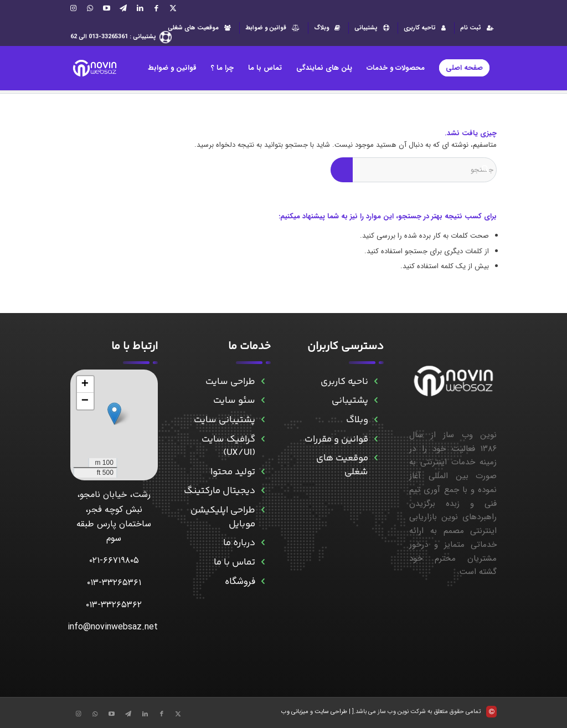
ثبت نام (478, 28)
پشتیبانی (373, 28)
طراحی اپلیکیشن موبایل (223, 517)
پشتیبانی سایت (225, 420)
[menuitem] (475, 28)
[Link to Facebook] (157, 8)
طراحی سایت (230, 382)
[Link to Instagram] (74, 8)
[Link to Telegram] (123, 8)
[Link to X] (173, 8)
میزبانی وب (295, 712)
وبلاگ (328, 28)
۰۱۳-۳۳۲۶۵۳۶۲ (114, 605)
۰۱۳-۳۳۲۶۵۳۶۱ (114, 583)
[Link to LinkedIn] (140, 8)
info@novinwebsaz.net (113, 627)
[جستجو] (414, 170)
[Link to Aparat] (107, 8)
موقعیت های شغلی (201, 28)
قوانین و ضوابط (274, 28)
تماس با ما (234, 562)
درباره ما (239, 543)
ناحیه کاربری (344, 382)
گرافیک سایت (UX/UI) (228, 446)
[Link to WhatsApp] (90, 8)
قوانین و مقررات (336, 439)
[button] (114, 414)
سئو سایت (234, 401)
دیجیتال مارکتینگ (220, 491)
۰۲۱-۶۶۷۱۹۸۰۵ (114, 560)
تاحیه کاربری (426, 28)
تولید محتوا (233, 472)
